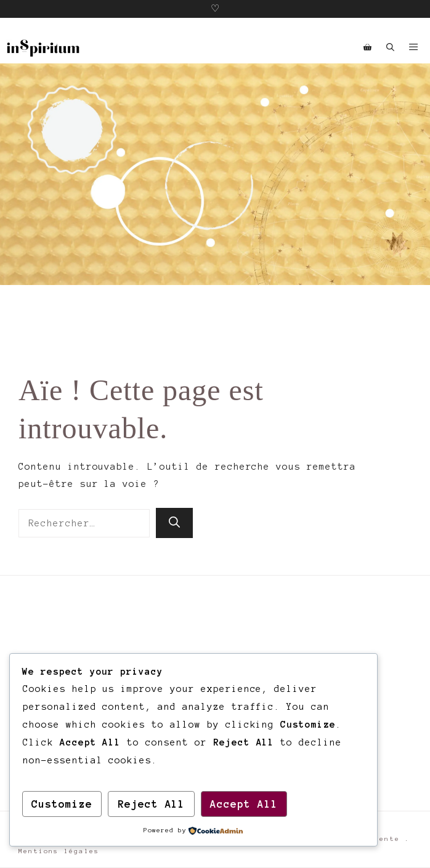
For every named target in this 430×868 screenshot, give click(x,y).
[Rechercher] (174, 523)
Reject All (152, 804)
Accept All (244, 804)
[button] (390, 48)
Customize (62, 804)
